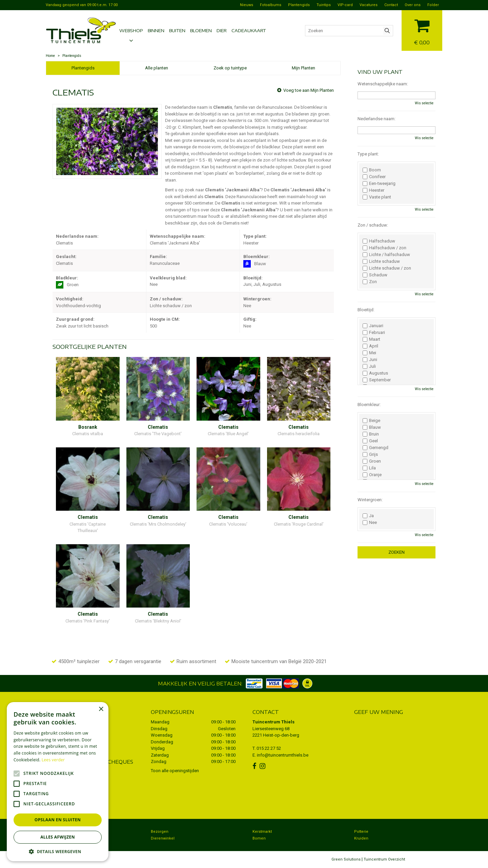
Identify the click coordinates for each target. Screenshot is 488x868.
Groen (372, 461)
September (377, 380)
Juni (370, 360)
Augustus (375, 373)
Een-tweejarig (379, 184)
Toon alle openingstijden (175, 771)
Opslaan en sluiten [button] (58, 820)
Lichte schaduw (381, 261)
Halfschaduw (379, 241)
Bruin (371, 434)
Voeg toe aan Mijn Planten (309, 90)
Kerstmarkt (262, 832)
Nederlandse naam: (377, 119)
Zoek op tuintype (230, 68)
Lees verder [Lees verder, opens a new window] (53, 760)
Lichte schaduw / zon (387, 268)
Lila (369, 468)
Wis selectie (424, 103)
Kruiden (361, 838)
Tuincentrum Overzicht (384, 859)
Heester (373, 190)
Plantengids (83, 68)
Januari (373, 326)
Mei (369, 353)
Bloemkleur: (369, 405)
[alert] (58, 782)
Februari (374, 333)
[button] (58, 851)
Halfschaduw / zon (384, 248)
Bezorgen (160, 832)
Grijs (370, 454)
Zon (370, 282)
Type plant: (368, 154)
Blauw (372, 427)
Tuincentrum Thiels (273, 722)
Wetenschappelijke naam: (383, 84)
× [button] (101, 709)
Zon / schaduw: (373, 225)
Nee (370, 523)
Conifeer (374, 177)
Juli (369, 366)
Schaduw (375, 275)
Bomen (259, 838)
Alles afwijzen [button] (58, 837)
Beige (371, 421)
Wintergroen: (370, 500)
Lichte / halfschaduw (386, 255)
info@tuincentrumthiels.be (283, 755)
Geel (370, 441)
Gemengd (375, 448)
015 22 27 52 (269, 748)
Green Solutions (346, 859)
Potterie (361, 832)
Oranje (372, 475)
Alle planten (157, 68)
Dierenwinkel (163, 838)
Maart (371, 339)
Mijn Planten (303, 68)
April (370, 346)
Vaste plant (377, 197)
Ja (368, 516)
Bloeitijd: (366, 310)
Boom (372, 170)
